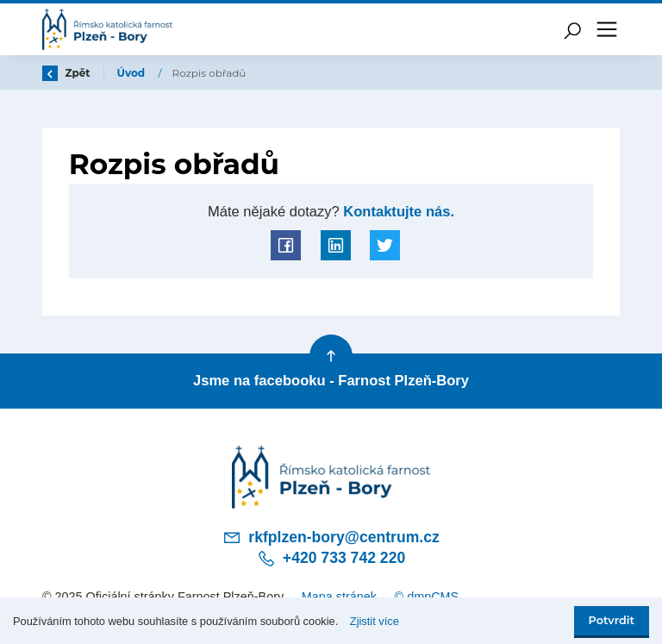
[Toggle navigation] (607, 29)
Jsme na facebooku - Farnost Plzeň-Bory (331, 381)
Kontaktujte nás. (397, 212)
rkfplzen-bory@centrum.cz (331, 537)
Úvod (133, 73)
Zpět (66, 73)
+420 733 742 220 (331, 559)
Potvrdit (612, 620)
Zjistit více (375, 621)
